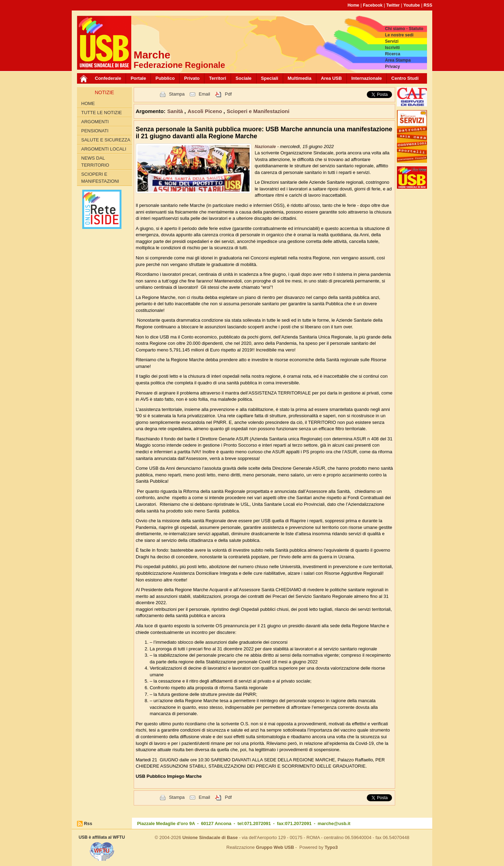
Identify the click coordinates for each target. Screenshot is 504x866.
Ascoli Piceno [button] (206, 111)
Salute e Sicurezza (106, 140)
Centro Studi (405, 78)
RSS (428, 5)
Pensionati (95, 131)
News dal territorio (95, 162)
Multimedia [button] (300, 78)
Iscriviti (392, 48)
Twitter (393, 5)
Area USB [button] (331, 78)
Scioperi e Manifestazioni (100, 178)
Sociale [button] (244, 78)
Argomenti (95, 122)
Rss (88, 823)
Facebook (373, 5)
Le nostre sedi (399, 35)
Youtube (412, 5)
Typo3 (331, 847)
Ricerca (393, 54)
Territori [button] (218, 78)
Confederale (108, 78)
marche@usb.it (334, 823)
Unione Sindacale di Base (210, 837)
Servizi (392, 41)
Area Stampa (398, 60)
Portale (138, 78)
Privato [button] (192, 78)
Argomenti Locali (104, 149)
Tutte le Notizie (101, 113)
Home (353, 5)
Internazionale (367, 78)
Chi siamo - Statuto (404, 29)
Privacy (393, 67)
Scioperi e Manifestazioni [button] (258, 111)
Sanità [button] (176, 111)
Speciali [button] (270, 78)
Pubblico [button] (165, 78)
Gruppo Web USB (275, 847)
